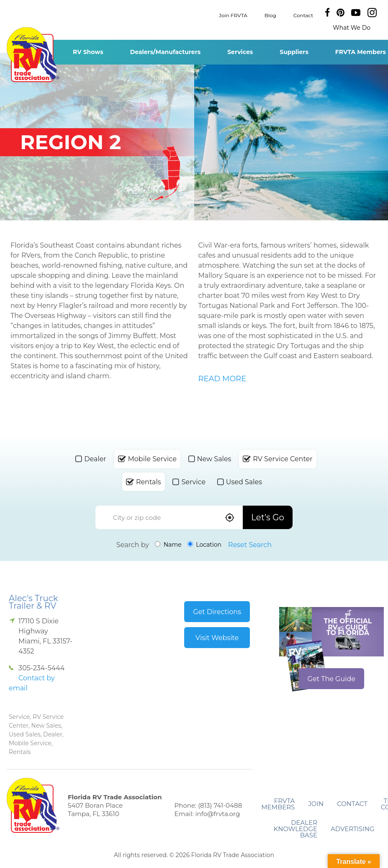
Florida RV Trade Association (33, 55)
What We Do (352, 28)
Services (240, 52)
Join (316, 804)
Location (204, 545)
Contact (303, 15)
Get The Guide (332, 679)
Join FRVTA (233, 15)
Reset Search (250, 545)
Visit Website (217, 638)
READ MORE (222, 379)
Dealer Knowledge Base (295, 829)
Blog (270, 15)
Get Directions (217, 612)
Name (168, 545)
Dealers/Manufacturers (165, 52)
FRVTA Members (278, 804)
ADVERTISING (353, 829)
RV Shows (88, 52)
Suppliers (294, 52)
